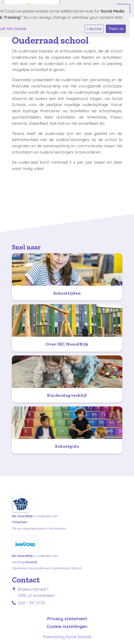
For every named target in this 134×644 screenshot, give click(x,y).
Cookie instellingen (67, 626)
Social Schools (79, 637)
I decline (94, 29)
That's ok (116, 29)
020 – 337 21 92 (31, 603)
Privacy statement (67, 619)
